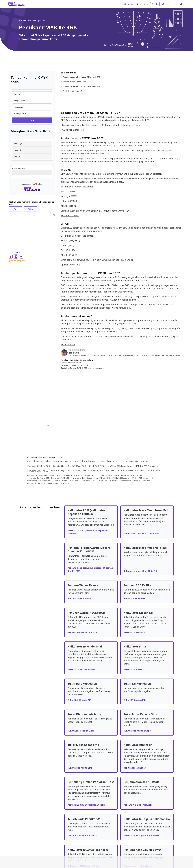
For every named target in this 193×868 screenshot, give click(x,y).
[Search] (175, 4)
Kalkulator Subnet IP (135, 768)
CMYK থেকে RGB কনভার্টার (53, 475)
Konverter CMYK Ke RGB (62, 481)
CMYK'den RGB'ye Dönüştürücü (39, 481)
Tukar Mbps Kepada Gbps (137, 731)
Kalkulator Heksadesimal (81, 669)
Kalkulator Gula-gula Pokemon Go (142, 835)
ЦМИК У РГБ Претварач (146, 466)
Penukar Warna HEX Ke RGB (82, 632)
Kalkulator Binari (133, 669)
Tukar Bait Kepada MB (79, 700)
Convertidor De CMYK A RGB (38, 478)
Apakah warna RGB (71, 265)
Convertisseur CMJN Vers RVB (98, 478)
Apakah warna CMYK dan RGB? (76, 82)
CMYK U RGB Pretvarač (141, 481)
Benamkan (129, 4)
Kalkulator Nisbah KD (135, 632)
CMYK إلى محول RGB (78, 478)
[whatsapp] (158, 4)
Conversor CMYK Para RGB (132, 475)
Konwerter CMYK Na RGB (39, 466)
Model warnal (68, 344)
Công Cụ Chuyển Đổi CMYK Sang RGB (69, 466)
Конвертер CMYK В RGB (73, 475)
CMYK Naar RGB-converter (136, 461)
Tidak (30, 209)
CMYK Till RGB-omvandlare (39, 461)
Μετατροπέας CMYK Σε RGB (98, 471)
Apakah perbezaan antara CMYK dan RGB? (81, 86)
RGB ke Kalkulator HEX (72, 130)
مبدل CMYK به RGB (79, 471)
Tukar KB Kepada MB (135, 700)
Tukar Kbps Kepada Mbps (81, 731)
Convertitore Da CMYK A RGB (58, 483)
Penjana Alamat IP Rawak (138, 805)
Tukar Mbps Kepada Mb (80, 768)
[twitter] (163, 4)
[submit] (181, 4)
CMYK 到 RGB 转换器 (35, 475)
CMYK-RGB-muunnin (63, 461)
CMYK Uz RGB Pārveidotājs (120, 466)
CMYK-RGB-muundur (92, 475)
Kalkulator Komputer (32, 20)
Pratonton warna (18, 169)
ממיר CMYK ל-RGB (118, 471)
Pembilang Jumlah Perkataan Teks (86, 805)
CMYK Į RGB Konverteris (36, 483)
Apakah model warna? (73, 91)
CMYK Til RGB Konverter (111, 461)
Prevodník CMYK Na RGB (101, 481)
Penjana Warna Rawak (80, 599)
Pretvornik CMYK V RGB (38, 471)
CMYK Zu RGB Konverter (121, 478)
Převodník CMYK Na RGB (135, 471)
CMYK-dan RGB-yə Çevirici (61, 471)
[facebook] (152, 4)
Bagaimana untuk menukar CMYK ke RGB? (81, 77)
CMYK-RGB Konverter (154, 471)
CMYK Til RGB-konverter (86, 461)
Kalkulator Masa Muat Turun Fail (141, 534)
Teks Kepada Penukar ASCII (82, 835)
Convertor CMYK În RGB (81, 481)
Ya (15, 209)
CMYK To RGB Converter (110, 475)
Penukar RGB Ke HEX (134, 599)
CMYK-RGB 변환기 (97, 466)
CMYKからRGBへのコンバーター (143, 478)
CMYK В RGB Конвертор (122, 481)
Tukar (32, 120)
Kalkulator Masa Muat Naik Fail (141, 571)
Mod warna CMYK (70, 216)
